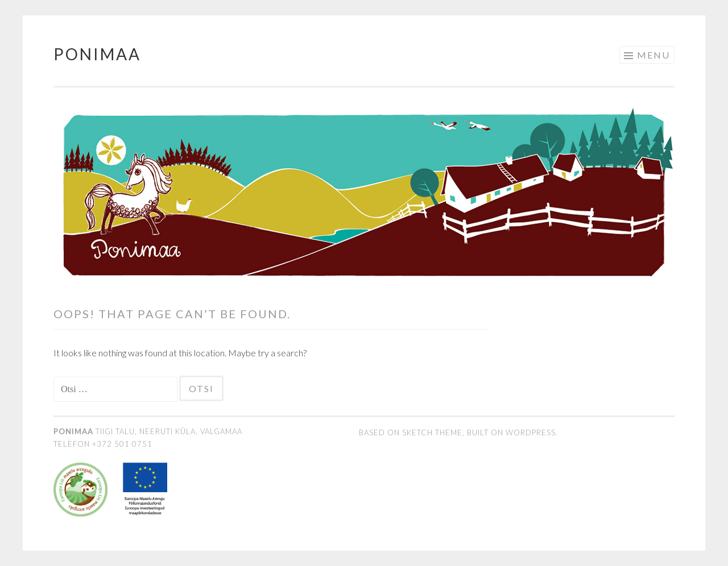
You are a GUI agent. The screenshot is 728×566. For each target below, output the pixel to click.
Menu (653, 55)
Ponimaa (97, 54)
